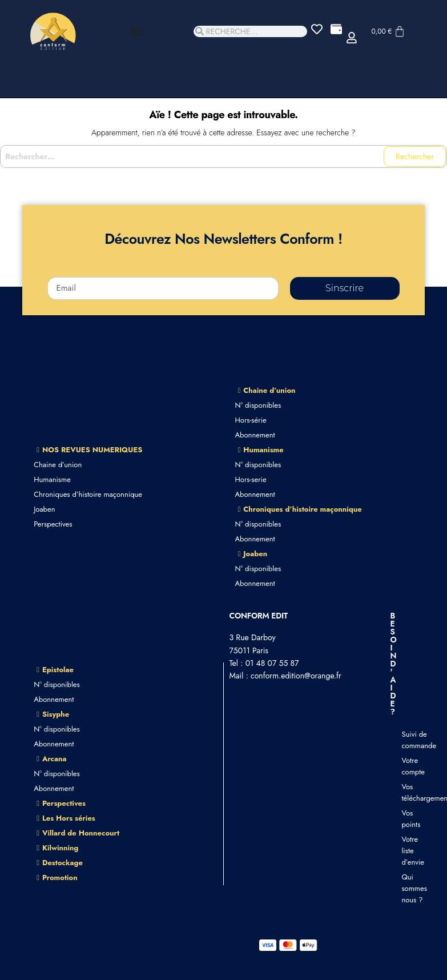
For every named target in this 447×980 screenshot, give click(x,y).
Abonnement (255, 435)
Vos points (407, 819)
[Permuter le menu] (136, 31)
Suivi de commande (407, 740)
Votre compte (407, 766)
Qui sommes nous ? (407, 888)
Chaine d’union (58, 465)
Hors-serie (251, 479)
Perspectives (53, 524)
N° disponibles (258, 405)
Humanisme (52, 479)
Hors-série (251, 420)
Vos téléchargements (407, 792)
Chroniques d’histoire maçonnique (88, 494)
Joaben (44, 509)
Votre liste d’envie (407, 851)
